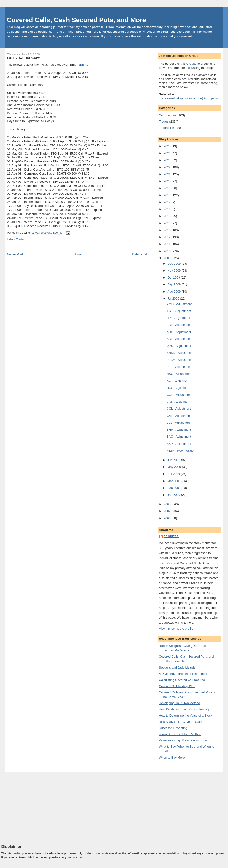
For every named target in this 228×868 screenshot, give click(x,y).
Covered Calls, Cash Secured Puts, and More (76, 20)
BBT (83, 65)
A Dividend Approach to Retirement (183, 674)
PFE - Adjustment (179, 367)
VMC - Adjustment (179, 304)
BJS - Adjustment (179, 423)
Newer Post (15, 254)
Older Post (139, 254)
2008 (168, 504)
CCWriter (171, 536)
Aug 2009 (174, 292)
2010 (168, 251)
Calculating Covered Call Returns (182, 680)
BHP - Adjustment (179, 430)
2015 (168, 216)
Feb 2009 (174, 488)
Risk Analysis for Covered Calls (181, 722)
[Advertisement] (37, 808)
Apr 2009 (174, 474)
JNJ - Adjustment (178, 388)
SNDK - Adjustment (180, 353)
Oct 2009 (174, 277)
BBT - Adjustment (23, 58)
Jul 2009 (174, 298)
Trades (21, 239)
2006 (168, 518)
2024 (168, 153)
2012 (168, 237)
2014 (168, 223)
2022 (168, 167)
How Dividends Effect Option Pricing (184, 709)
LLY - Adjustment (178, 318)
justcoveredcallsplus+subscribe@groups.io (188, 98)
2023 (168, 160)
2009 (168, 258)
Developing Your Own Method (179, 703)
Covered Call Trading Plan (177, 686)
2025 (168, 146)
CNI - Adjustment (178, 402)
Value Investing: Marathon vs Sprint (183, 740)
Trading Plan (168, 128)
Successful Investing (173, 728)
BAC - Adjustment (179, 437)
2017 (168, 202)
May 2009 (175, 467)
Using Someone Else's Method (180, 734)
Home (78, 254)
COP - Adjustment (179, 395)
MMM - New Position (181, 451)
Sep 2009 (174, 284)
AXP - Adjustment (179, 444)
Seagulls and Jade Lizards (177, 667)
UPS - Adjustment (179, 346)
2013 (168, 230)
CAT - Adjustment (179, 416)
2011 (168, 244)
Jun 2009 (174, 460)
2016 (168, 209)
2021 (168, 174)
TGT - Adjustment (179, 311)
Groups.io (193, 64)
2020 (168, 181)
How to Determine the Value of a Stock (186, 715)
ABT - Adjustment (179, 339)
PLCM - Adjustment (180, 360)
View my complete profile (176, 629)
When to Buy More (172, 758)
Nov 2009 (174, 271)
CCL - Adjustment (179, 409)
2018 (168, 195)
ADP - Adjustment (179, 332)
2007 (168, 511)
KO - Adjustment (178, 381)
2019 (168, 188)
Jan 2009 (174, 495)
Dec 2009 (174, 264)
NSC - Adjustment (179, 374)
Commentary (168, 115)
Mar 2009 (174, 481)
